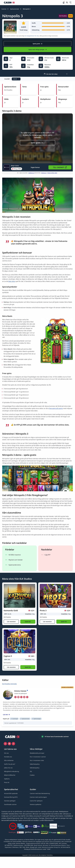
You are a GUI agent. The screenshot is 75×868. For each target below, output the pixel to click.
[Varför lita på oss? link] (10, 764)
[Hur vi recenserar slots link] (37, 760)
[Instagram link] (9, 744)
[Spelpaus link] (20, 833)
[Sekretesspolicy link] (35, 768)
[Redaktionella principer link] (37, 753)
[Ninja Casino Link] (13, 167)
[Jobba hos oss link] (8, 768)
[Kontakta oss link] (8, 757)
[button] (70, 3)
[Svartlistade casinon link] (10, 804)
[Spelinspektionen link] (21, 826)
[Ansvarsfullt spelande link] (11, 793)
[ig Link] (15, 697)
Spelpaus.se (44, 173)
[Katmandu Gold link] (19, 596)
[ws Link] (24, 697)
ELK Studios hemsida (9, 684)
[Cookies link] (32, 775)
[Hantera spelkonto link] (36, 804)
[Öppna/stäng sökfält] (67, 3)
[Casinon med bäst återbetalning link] (40, 793)
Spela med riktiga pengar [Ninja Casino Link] (38, 49)
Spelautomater (15, 9)
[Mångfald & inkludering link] (12, 771)
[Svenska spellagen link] (10, 801)
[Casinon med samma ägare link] (38, 797)
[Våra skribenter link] (9, 760)
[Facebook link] (13, 744)
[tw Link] (21, 697)
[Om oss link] (6, 753)
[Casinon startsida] (33, 3)
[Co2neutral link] (45, 826)
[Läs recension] (11, 622)
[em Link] (27, 697)
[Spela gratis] (37, 143)
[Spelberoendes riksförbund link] (61, 826)
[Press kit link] (7, 782)
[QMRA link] (37, 833)
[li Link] (18, 697)
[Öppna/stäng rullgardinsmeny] (70, 3)
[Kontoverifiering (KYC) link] (11, 797)
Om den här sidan (51, 74)
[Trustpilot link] (53, 833)
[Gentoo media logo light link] (28, 833)
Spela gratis (38, 44)
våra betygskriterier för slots (32, 36)
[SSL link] (31, 771)
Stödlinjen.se (31, 173)
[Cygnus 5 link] (19, 641)
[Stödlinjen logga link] (12, 833)
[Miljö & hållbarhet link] (10, 775)
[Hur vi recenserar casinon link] (38, 757)
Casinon (4, 9)
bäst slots (12, 281)
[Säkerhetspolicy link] (35, 764)
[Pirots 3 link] (56, 596)
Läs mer (6, 715)
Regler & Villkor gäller (52, 173)
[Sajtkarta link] (7, 779)
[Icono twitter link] (5, 744)
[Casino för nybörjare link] (36, 801)
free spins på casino (56, 408)
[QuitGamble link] (53, 826)
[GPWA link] (45, 833)
